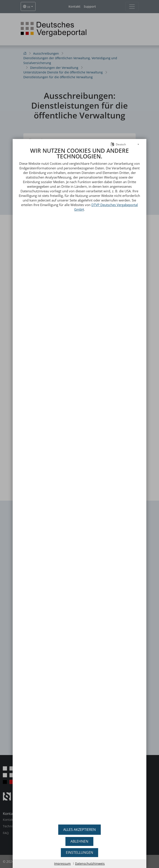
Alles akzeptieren (79, 830)
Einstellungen (79, 852)
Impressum (62, 864)
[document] (79, 485)
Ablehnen (79, 841)
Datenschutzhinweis (90, 864)
